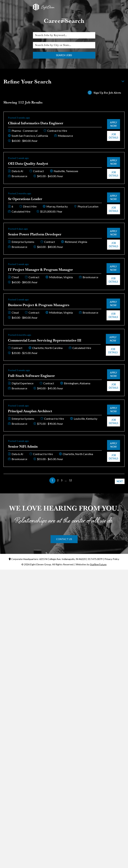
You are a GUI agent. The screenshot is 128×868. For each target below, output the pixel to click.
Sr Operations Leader (25, 199)
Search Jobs (64, 55)
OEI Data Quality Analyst (28, 163)
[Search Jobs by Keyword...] (64, 35)
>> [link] (76, 480)
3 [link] (62, 480)
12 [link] (70, 480)
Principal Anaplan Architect (30, 411)
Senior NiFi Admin (23, 446)
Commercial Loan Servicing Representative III (45, 340)
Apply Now (114, 124)
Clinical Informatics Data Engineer (36, 123)
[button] (64, 539)
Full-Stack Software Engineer (31, 376)
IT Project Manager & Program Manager (40, 270)
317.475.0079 (95, 559)
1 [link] (52, 480)
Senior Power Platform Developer (35, 234)
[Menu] (64, 20)
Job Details (114, 136)
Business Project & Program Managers (39, 305)
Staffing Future (98, 564)
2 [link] (58, 480)
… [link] (66, 480)
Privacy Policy (112, 559)
